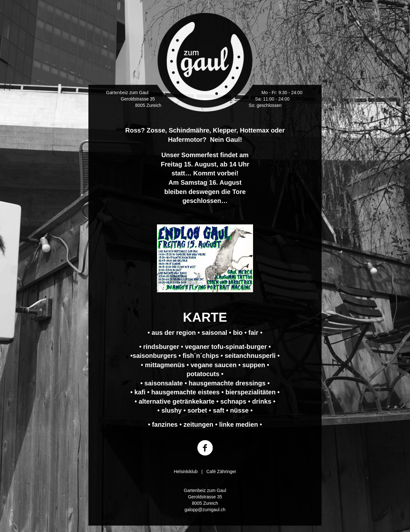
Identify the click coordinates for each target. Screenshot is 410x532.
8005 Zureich (148, 105)
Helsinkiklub (186, 472)
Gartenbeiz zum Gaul (127, 93)
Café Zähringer (221, 472)
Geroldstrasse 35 (138, 99)
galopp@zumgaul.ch (205, 510)
